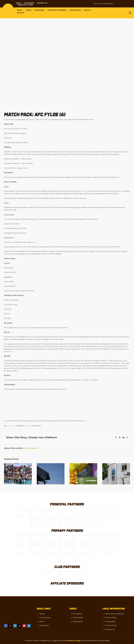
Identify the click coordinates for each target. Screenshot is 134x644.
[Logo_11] (111, 510)
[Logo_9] (82, 510)
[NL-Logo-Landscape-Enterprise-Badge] (89, 3)
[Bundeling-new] (23, 546)
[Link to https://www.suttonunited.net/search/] (130, 13)
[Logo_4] (37, 519)
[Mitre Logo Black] (82, 556)
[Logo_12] (67, 510)
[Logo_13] (97, 536)
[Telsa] (23, 510)
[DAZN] (97, 519)
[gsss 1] (52, 519)
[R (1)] (67, 572)
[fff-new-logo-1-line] (67, 519)
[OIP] (82, 572)
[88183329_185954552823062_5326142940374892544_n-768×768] (111, 536)
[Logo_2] (97, 510)
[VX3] (37, 510)
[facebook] (6, 626)
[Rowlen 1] (52, 546)
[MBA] (82, 536)
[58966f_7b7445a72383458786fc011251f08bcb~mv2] (37, 546)
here (119, 177)
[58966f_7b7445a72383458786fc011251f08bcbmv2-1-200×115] (97, 546)
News (27, 426)
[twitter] (10, 626)
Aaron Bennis (11, 426)
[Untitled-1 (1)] (123, 2)
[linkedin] (29, 626)
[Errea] (67, 556)
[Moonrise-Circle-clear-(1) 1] (82, 546)
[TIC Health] (52, 556)
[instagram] (15, 626)
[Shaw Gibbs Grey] (111, 546)
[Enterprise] (82, 519)
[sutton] (8, 4)
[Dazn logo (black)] (121, 13)
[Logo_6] (37, 536)
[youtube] (24, 626)
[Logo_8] (67, 536)
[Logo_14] (52, 510)
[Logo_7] (52, 536)
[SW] (52, 572)
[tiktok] (20, 626)
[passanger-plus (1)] (67, 546)
